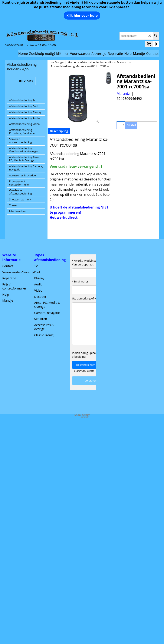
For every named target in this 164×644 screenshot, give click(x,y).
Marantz (123, 94)
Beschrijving (59, 131)
